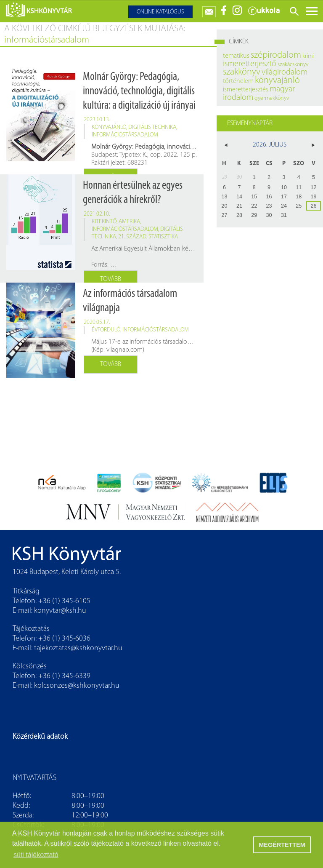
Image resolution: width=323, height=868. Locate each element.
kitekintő (104, 222)
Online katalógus (160, 12)
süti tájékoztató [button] (36, 855)
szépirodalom (276, 55)
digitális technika (152, 127)
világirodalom (285, 72)
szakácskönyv (293, 65)
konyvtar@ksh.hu (60, 611)
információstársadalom (125, 135)
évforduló (106, 330)
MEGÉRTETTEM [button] (282, 845)
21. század (132, 237)
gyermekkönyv (272, 98)
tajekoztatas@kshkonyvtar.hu (78, 648)
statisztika (163, 237)
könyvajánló (109, 127)
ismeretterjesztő (250, 64)
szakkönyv (242, 72)
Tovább (111, 279)
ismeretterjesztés (246, 90)
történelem (238, 81)
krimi (308, 56)
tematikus (236, 56)
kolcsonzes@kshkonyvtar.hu (77, 686)
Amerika (129, 222)
